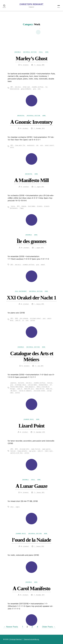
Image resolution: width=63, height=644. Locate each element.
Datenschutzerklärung (31, 639)
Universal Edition (30, 52)
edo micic (18, 87)
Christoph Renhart (31, 4)
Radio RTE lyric (29, 389)
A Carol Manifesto (31, 588)
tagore (18, 507)
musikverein (31, 145)
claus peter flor (20, 145)
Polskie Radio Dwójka (17, 387)
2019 (12, 145)
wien (39, 89)
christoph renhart (35, 318)
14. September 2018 (39, 432)
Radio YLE (49, 389)
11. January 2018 (39, 492)
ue (23, 320)
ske (37, 145)
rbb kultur (14, 391)
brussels (40, 206)
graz (34, 89)
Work (47, 52)
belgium (24, 206)
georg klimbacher (26, 89)
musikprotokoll (43, 385)
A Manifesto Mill (32, 180)
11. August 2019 (39, 187)
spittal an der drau (16, 453)
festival (50, 383)
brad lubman (32, 206)
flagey (22, 208)
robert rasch (49, 451)
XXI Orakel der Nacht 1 (31, 298)
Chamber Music (29, 419)
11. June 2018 (39, 366)
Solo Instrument (21, 291)
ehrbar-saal (26, 87)
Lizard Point (32, 426)
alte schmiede (24, 318)
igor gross (32, 451)
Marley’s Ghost (31, 58)
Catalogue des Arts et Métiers (32, 356)
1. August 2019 (39, 248)
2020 (16, 318)
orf (51, 385)
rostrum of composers (25, 391)
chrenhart (26, 65)
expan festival (36, 449)
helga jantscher (22, 451)
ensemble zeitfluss (38, 87)
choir (12, 507)
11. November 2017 (39, 595)
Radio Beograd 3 (30, 387)
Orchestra (21, 115)
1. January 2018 (39, 304)
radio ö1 (18, 320)
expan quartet (46, 449)
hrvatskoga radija (20, 385)
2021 (12, 87)
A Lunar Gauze (32, 486)
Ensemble (18, 52)
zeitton (33, 320)
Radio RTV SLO (40, 389)
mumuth (43, 265)
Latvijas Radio (32, 385)
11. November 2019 (39, 128)
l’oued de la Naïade (31, 540)
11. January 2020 (39, 65)
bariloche (21, 383)
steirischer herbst (39, 391)
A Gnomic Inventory (31, 122)
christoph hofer (24, 449)
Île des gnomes (32, 241)
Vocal (41, 52)
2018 (12, 449)
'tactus (13, 206)
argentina (13, 383)
